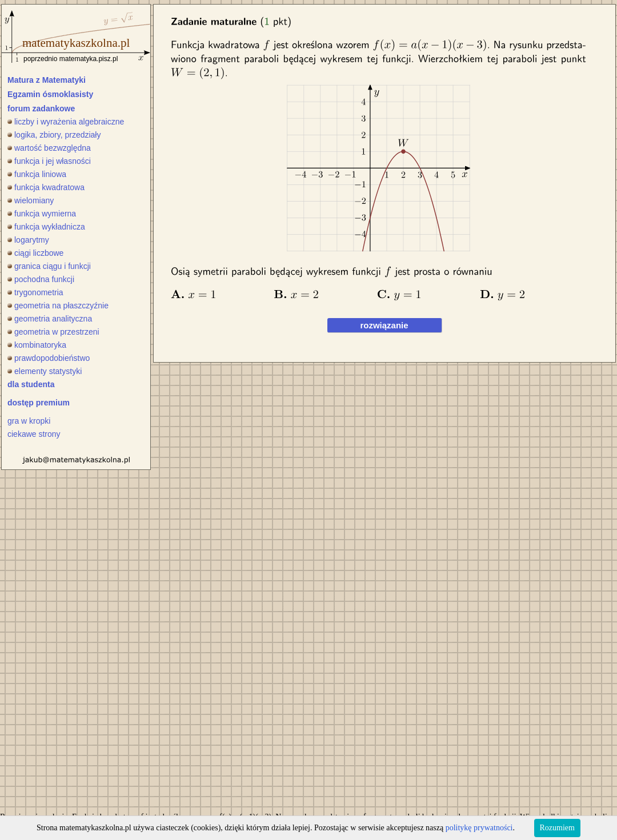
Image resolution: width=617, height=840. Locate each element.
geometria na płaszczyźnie (58, 306)
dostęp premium (39, 403)
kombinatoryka (37, 345)
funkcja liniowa (37, 174)
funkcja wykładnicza (46, 227)
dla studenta (31, 384)
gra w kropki (29, 421)
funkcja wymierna (42, 214)
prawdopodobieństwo (49, 358)
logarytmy (28, 240)
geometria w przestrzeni (53, 332)
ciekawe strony (34, 434)
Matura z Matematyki (47, 80)
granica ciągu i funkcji (49, 266)
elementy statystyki (45, 371)
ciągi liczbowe (35, 253)
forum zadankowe (41, 108)
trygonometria (35, 292)
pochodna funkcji (41, 279)
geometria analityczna (50, 319)
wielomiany (31, 200)
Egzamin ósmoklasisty (50, 94)
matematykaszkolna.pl (76, 43)
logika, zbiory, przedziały (54, 135)
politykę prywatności (479, 828)
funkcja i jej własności (49, 161)
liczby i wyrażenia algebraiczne (66, 122)
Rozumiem (557, 828)
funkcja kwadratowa (46, 187)
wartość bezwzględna (49, 148)
